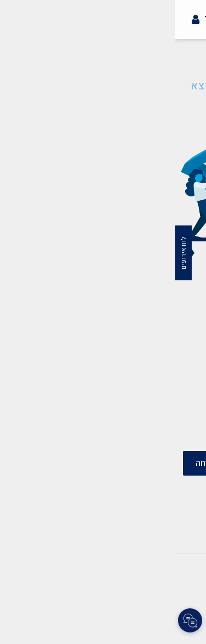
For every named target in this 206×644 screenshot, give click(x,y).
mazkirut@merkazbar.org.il (111, 352)
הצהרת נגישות (58, 568)
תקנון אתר (113, 568)
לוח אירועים (8, 253)
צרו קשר (158, 568)
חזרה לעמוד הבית (103, 113)
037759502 (143, 392)
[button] (192, 42)
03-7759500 (142, 379)
